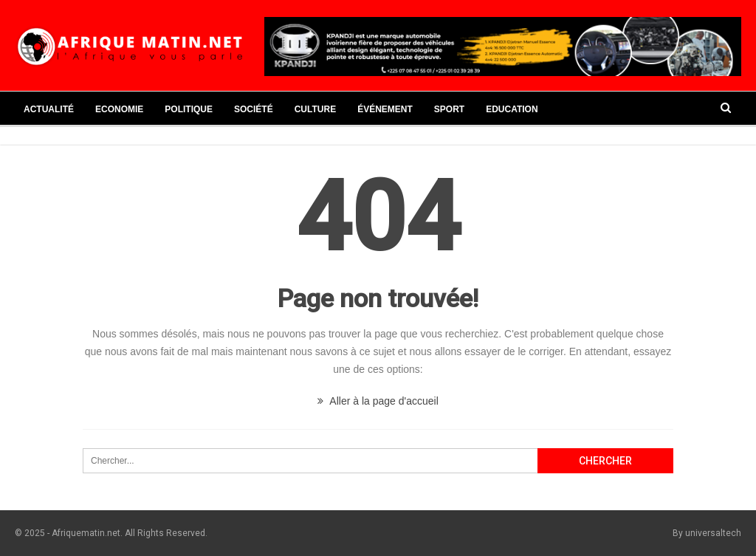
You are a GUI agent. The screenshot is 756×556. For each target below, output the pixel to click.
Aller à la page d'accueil (378, 401)
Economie (119, 109)
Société (254, 109)
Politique (189, 109)
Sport (449, 109)
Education (512, 109)
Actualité (49, 109)
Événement (385, 109)
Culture (315, 109)
